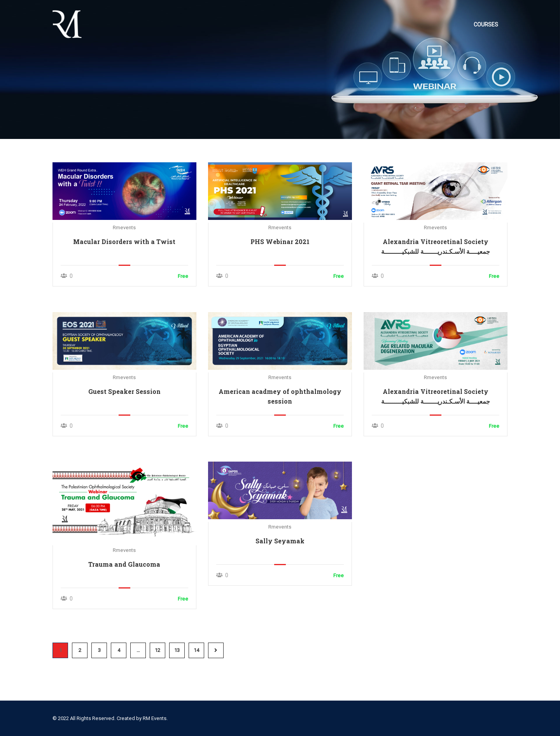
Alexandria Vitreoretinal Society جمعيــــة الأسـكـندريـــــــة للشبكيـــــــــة (436, 247)
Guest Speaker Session (124, 392)
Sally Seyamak (280, 541)
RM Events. (155, 718)
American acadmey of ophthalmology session (280, 397)
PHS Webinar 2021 (280, 242)
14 (196, 651)
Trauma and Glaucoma (124, 565)
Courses (486, 25)
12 (157, 651)
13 (177, 651)
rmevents (124, 228)
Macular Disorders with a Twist (124, 242)
